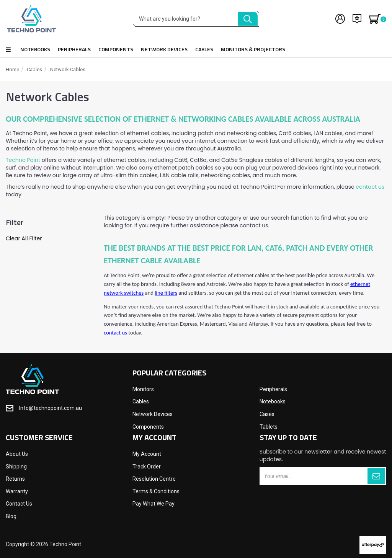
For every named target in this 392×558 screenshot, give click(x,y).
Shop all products (8, 50)
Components (116, 49)
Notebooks (35, 49)
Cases (267, 414)
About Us (17, 454)
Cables (204, 49)
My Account (147, 454)
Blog (11, 516)
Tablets (269, 427)
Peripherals (74, 49)
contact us (370, 187)
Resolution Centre (154, 479)
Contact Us (19, 504)
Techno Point (23, 160)
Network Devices (164, 49)
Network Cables (68, 69)
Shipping (16, 467)
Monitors (143, 389)
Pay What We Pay (154, 504)
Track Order (147, 467)
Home (12, 69)
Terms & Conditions (156, 491)
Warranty (17, 491)
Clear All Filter (24, 238)
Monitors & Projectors (253, 49)
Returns (15, 479)
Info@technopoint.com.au (51, 408)
